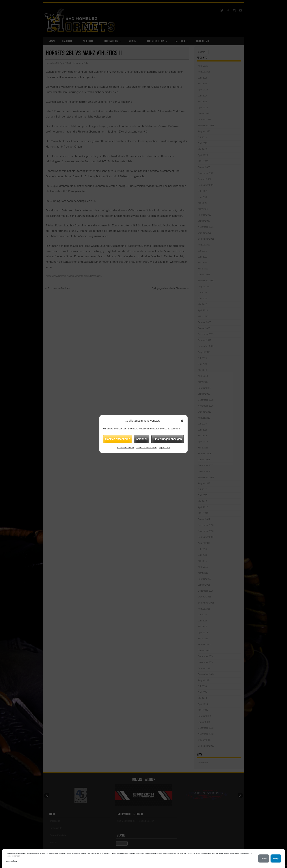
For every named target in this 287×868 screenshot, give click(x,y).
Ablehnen (142, 439)
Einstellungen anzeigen (168, 439)
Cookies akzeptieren (118, 439)
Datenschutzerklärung (146, 448)
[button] (182, 421)
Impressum (164, 448)
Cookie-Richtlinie (126, 448)
